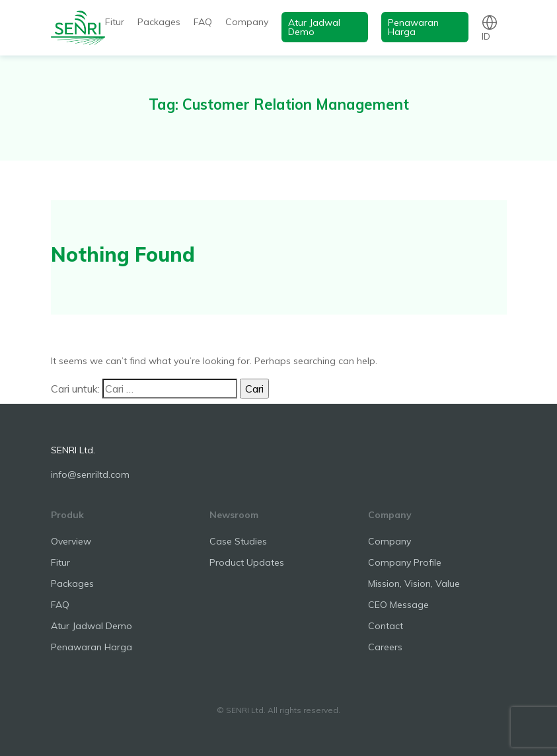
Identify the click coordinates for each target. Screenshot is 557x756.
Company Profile (405, 562)
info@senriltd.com (90, 474)
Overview (71, 541)
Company (247, 22)
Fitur (115, 22)
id (486, 36)
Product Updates (247, 562)
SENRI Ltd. (73, 450)
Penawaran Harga (413, 27)
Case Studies (238, 541)
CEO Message (398, 605)
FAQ (203, 22)
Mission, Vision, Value (414, 584)
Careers (385, 647)
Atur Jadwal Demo (314, 27)
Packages (159, 22)
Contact (386, 626)
